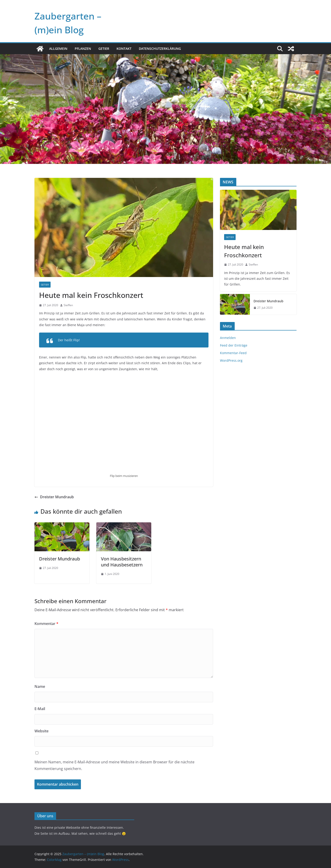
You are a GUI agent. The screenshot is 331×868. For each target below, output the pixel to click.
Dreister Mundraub (54, 497)
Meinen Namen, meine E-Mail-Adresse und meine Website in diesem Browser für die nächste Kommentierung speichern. (114, 765)
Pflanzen (83, 49)
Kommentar (46, 624)
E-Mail (40, 709)
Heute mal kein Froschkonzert (244, 251)
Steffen (68, 305)
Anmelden (228, 338)
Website (41, 731)
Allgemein (58, 49)
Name (40, 686)
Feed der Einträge (234, 345)
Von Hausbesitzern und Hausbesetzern (122, 562)
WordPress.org (231, 360)
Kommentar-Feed (233, 353)
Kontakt (124, 49)
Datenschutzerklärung (160, 49)
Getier (104, 49)
